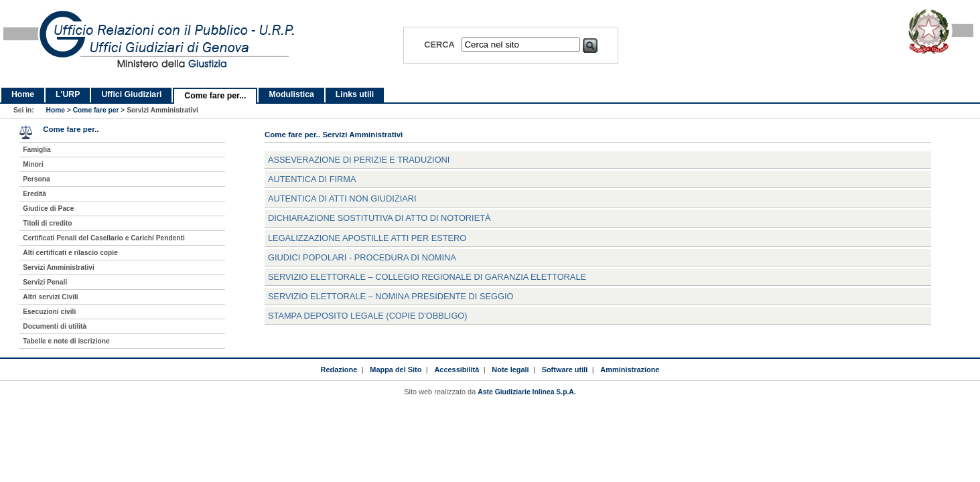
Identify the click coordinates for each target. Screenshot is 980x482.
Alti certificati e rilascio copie (70, 253)
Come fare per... (215, 96)
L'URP (68, 94)
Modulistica (291, 94)
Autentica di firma (312, 179)
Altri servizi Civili (50, 297)
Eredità (34, 194)
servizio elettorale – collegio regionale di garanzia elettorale (427, 277)
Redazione (339, 370)
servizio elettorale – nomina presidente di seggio (391, 296)
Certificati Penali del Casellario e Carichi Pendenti (104, 238)
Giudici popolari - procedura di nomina (362, 257)
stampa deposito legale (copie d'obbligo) (368, 316)
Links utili (355, 94)
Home (23, 94)
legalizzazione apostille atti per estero (367, 238)
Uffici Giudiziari (131, 94)
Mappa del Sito (396, 370)
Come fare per (96, 110)
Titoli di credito (47, 223)
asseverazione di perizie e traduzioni (359, 160)
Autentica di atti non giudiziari (342, 198)
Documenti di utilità (55, 326)
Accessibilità (457, 370)
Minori (33, 164)
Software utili (565, 370)
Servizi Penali (45, 282)
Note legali (510, 370)
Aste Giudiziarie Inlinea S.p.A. (527, 392)
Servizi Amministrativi (59, 267)
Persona (36, 179)
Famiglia (37, 150)
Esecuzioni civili (49, 312)
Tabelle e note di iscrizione (66, 341)
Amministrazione (630, 370)
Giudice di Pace (48, 209)
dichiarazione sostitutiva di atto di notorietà (379, 218)
